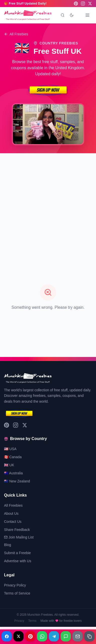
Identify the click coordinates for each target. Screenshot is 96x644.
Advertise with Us (18, 561)
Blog (8, 545)
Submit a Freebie (17, 553)
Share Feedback (17, 530)
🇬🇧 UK (9, 465)
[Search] (63, 15)
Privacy (19, 621)
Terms (32, 621)
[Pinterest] (76, 4)
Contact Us (13, 522)
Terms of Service (17, 593)
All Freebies (16, 34)
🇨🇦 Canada (13, 457)
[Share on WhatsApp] (42, 636)
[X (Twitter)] (90, 4)
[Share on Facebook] (7, 636)
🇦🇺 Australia (13, 473)
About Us (11, 513)
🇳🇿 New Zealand (17, 481)
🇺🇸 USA (10, 449)
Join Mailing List (19, 537)
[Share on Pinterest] (30, 636)
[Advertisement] (48, 206)
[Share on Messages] (66, 636)
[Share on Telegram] (54, 636)
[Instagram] (83, 4)
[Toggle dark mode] (72, 15)
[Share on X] (18, 636)
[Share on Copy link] (89, 636)
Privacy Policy (15, 585)
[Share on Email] (78, 636)
